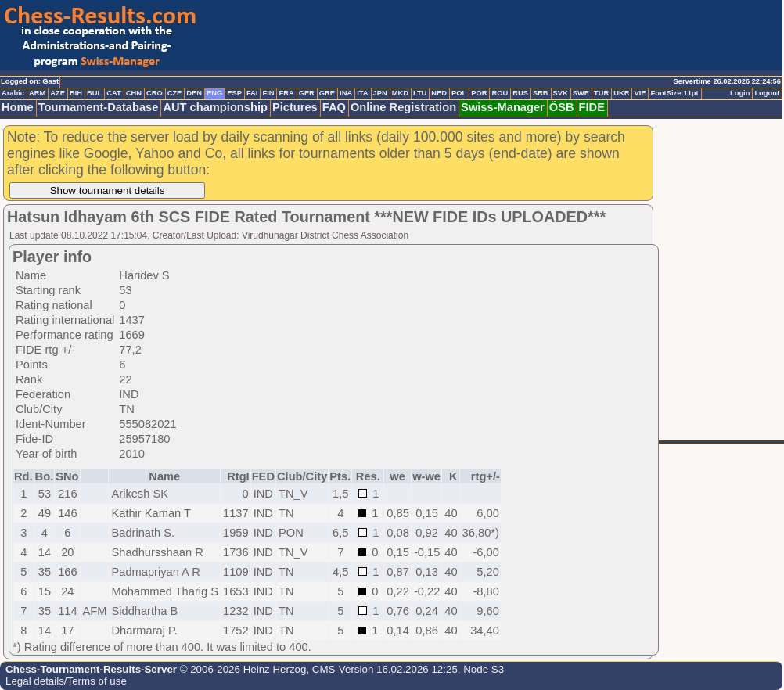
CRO (155, 93)
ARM (37, 93)
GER (307, 93)
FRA (286, 93)
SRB (541, 93)
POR (479, 93)
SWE (581, 93)
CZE (175, 93)
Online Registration (403, 107)
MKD (400, 93)
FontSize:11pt (674, 93)
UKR (621, 93)
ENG (214, 93)
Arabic (13, 93)
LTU (420, 93)
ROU (500, 93)
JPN (380, 93)
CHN (134, 93)
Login (740, 93)
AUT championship (215, 107)
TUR (601, 93)
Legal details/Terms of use (66, 681)
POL (459, 93)
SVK (561, 93)
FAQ (334, 107)
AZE (58, 93)
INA (346, 93)
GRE (327, 93)
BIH (76, 93)
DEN (194, 93)
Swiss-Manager (503, 107)
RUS (520, 93)
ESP (234, 93)
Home (18, 107)
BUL (94, 93)
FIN (268, 93)
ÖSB (562, 107)
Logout (767, 93)
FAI (252, 93)
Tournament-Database (99, 107)
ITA (362, 93)
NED (439, 93)
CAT (113, 93)
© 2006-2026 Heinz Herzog (241, 669)
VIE (640, 93)
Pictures (295, 107)
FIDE (592, 107)
